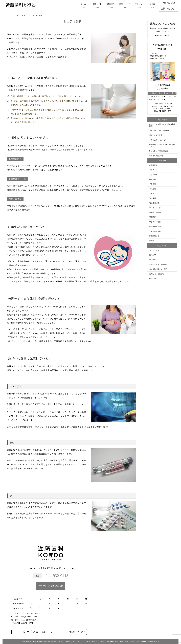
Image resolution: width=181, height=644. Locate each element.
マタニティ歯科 (155, 222)
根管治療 (153, 179)
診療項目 (111, 6)
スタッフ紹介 (154, 250)
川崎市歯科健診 (155, 231)
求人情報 (153, 260)
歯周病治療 (153, 165)
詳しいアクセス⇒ (77, 632)
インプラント (154, 170)
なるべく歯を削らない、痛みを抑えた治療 (163, 125)
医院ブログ (153, 279)
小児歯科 (153, 189)
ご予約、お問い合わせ (51, 586)
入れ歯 (152, 194)
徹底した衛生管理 (156, 135)
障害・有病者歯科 (156, 227)
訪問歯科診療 (154, 236)
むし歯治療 (153, 175)
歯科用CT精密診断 (156, 156)
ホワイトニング (155, 208)
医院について (125, 6)
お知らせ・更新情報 (157, 274)
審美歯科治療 (154, 203)
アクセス (139, 6)
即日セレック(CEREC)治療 (159, 151)
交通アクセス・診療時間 (158, 264)
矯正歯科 (153, 198)
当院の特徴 (97, 6)
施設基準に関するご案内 (158, 269)
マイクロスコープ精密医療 (159, 131)
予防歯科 (153, 184)
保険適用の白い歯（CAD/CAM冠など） (162, 146)
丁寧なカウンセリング (157, 140)
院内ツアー (153, 255)
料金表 (152, 6)
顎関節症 (153, 217)
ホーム (83, 6)
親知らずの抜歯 (155, 212)
